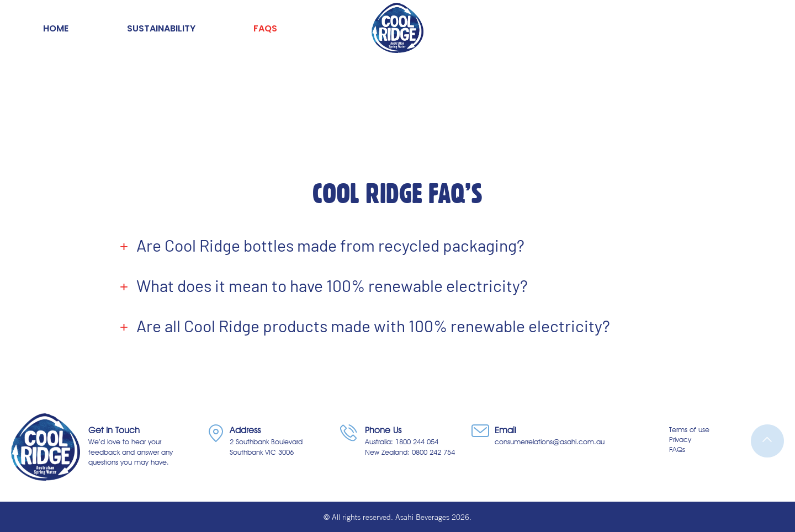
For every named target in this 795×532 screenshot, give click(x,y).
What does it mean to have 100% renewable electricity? (332, 286)
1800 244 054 (417, 441)
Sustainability (161, 29)
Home (56, 29)
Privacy (680, 439)
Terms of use (689, 429)
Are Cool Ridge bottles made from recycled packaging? (330, 245)
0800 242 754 (433, 452)
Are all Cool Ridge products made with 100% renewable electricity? (373, 326)
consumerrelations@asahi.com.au (550, 441)
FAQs (265, 29)
